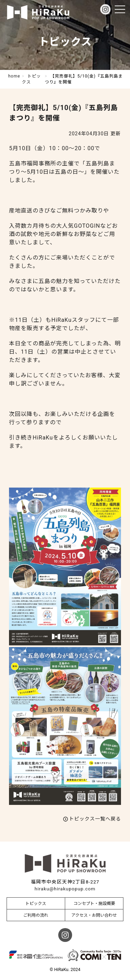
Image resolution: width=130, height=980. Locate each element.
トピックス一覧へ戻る (95, 819)
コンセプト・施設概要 (94, 904)
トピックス (36, 904)
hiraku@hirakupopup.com (65, 889)
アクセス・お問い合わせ (94, 915)
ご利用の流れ (36, 915)
